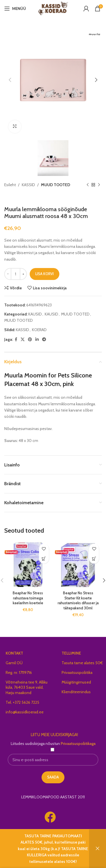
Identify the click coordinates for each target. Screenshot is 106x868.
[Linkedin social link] (37, 340)
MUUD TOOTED (56, 185)
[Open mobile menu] (15, 9)
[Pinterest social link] (30, 340)
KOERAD (39, 330)
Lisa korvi (45, 274)
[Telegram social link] (44, 340)
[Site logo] (53, 8)
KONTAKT (14, 653)
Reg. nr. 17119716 (19, 673)
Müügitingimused (76, 683)
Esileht (10, 185)
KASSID (28, 185)
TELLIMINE (71, 653)
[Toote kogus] (16, 274)
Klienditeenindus (76, 692)
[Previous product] (88, 185)
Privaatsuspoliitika (77, 673)
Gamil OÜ (14, 663)
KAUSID (35, 314)
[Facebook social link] (16, 340)
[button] (44, 559)
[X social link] (23, 340)
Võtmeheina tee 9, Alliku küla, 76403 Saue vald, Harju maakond (27, 688)
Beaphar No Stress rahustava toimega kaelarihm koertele (28, 598)
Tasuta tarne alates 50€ (82, 663)
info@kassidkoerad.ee (25, 712)
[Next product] (99, 185)
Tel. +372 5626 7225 (22, 703)
